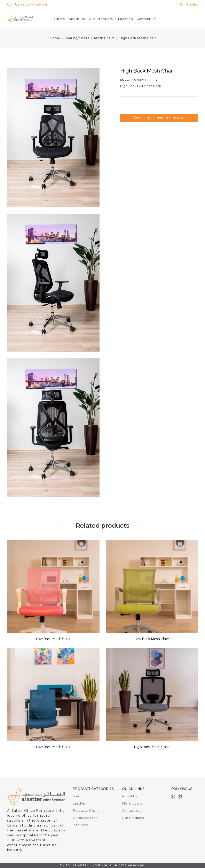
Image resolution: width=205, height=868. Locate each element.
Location (125, 19)
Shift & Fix (189, 4)
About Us (77, 19)
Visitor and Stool (86, 818)
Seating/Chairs (77, 38)
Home (60, 19)
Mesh (77, 796)
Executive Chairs (86, 811)
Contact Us (146, 19)
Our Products (101, 19)
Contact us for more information (159, 118)
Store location (133, 803)
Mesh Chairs (104, 38)
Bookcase (81, 825)
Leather (79, 803)
